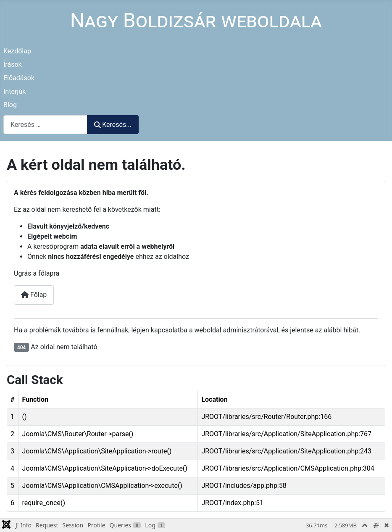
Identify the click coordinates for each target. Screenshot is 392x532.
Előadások (19, 78)
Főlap (34, 295)
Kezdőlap (17, 51)
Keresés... (113, 125)
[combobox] (45, 125)
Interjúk (14, 91)
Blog (10, 105)
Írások (13, 65)
